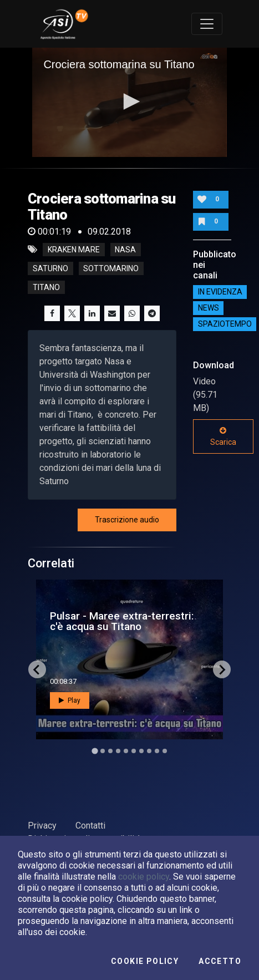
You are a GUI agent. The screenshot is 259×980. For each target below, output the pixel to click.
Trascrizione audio (127, 520)
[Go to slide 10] (165, 751)
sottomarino (111, 268)
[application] (129, 102)
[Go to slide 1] (95, 751)
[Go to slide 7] (141, 751)
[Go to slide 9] (157, 751)
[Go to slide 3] (110, 751)
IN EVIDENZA (220, 292)
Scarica (223, 436)
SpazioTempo (225, 324)
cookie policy (144, 877)
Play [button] (70, 700)
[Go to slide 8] (149, 751)
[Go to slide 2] (103, 751)
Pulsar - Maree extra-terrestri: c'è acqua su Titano (122, 621)
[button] (130, 101)
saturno (50, 268)
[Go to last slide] (37, 669)
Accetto (220, 961)
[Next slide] (222, 669)
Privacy (42, 826)
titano (46, 287)
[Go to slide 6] (134, 751)
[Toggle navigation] (207, 24)
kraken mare (74, 250)
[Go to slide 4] (118, 751)
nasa (125, 250)
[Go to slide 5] (126, 751)
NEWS (209, 308)
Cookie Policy (145, 961)
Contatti (90, 826)
